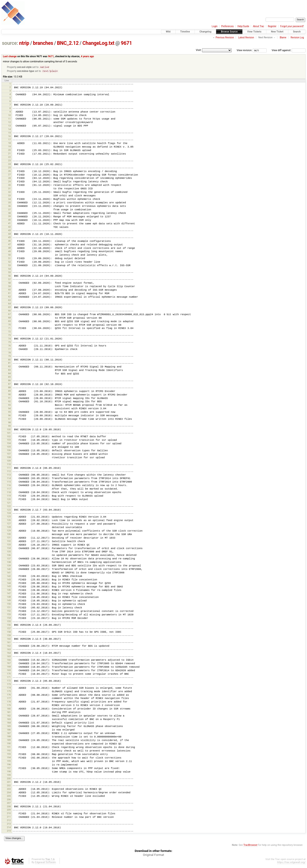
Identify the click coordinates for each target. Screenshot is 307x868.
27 (9, 175)
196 (9, 765)
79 (9, 357)
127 (9, 524)
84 (9, 374)
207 (9, 804)
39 (9, 217)
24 (9, 165)
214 (9, 828)
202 (9, 786)
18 (9, 144)
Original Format (154, 856)
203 (9, 790)
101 (9, 434)
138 (9, 563)
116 (9, 486)
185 (9, 727)
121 (9, 504)
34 (9, 200)
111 (9, 469)
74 (9, 340)
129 (9, 531)
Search (297, 32)
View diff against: (289, 50)
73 (9, 336)
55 (9, 273)
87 (9, 385)
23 (9, 161)
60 (9, 291)
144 (9, 584)
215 (9, 832)
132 (9, 542)
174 (9, 689)
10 (9, 116)
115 (9, 483)
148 (9, 598)
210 (9, 814)
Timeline (185, 32)
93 (9, 406)
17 (9, 140)
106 (9, 451)
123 (9, 511)
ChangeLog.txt (98, 43)
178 (9, 703)
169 (9, 671)
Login (215, 26)
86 (9, 381)
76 (9, 347)
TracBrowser (250, 846)
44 (9, 235)
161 (9, 643)
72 (9, 333)
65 (9, 308)
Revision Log (297, 37)
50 (9, 256)
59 (9, 287)
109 (9, 462)
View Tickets (254, 32)
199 (9, 776)
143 (9, 580)
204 (9, 793)
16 (9, 137)
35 (9, 203)
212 (9, 821)
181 (9, 713)
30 (9, 186)
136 (9, 556)
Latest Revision (246, 37)
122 (9, 507)
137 (9, 559)
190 (9, 744)
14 (9, 130)
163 (9, 650)
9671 (126, 43)
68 (9, 319)
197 (9, 769)
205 (9, 797)
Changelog (205, 32)
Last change (10, 56)
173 (9, 685)
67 (9, 315)
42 (9, 228)
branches (43, 43)
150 (9, 605)
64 (9, 305)
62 (9, 298)
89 (9, 392)
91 (9, 399)
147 (9, 594)
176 (9, 696)
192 (9, 751)
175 (9, 692)
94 (9, 409)
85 (9, 378)
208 (9, 807)
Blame (283, 37)
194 (9, 758)
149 (9, 601)
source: (10, 43)
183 (9, 720)
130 (9, 535)
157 (9, 629)
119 (9, 497)
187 (9, 734)
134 (9, 549)
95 (9, 413)
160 (9, 640)
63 (9, 301)
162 (9, 647)
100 (9, 430)
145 (9, 587)
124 (9, 514)
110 (9, 465)
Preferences (227, 26)
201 (9, 783)
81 (9, 364)
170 (9, 675)
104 (9, 444)
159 (9, 636)
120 (9, 500)
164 (9, 654)
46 (9, 242)
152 (9, 612)
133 (9, 545)
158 (9, 633)
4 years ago (87, 56)
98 (9, 423)
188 (9, 737)
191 (9, 748)
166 (9, 661)
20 (9, 151)
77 (9, 350)
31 (9, 189)
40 (9, 221)
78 (9, 354)
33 (9, 196)
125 (9, 517)
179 (9, 706)
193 (9, 755)
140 (9, 570)
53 (9, 266)
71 (9, 329)
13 (9, 127)
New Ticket (277, 32)
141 (9, 573)
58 (9, 284)
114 (9, 479)
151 (9, 608)
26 (9, 172)
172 (9, 682)
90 (9, 395)
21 (9, 154)
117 (9, 490)
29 (9, 182)
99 (9, 427)
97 (9, 420)
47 (9, 245)
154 (9, 619)
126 (9, 521)
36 (9, 207)
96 (9, 416)
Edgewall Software (45, 863)
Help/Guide (243, 26)
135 (9, 552)
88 (9, 388)
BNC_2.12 (68, 43)
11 (9, 120)
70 (9, 326)
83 (9, 371)
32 (9, 193)
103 (9, 441)
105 (9, 448)
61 (9, 294)
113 (9, 476)
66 (9, 312)
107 (9, 455)
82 (9, 367)
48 (9, 249)
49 (9, 252)
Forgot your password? (292, 26)
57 (9, 280)
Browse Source (229, 32)
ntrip (24, 43)
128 (9, 528)
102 (9, 437)
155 (9, 622)
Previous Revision (225, 37)
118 (9, 493)
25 (9, 168)
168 (9, 668)
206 (9, 800)
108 (9, 458)
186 (9, 731)
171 (9, 678)
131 (9, 538)
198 (9, 772)
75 (9, 343)
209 (9, 811)
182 (9, 717)
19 (9, 147)
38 (9, 214)
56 (9, 277)
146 (9, 591)
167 (9, 664)
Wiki (168, 32)
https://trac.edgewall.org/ (291, 863)
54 (9, 270)
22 (9, 158)
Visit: (199, 50)
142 (9, 577)
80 (9, 361)
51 (9, 259)
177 (9, 699)
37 (9, 210)
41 (9, 224)
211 (9, 818)
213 (9, 825)
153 (9, 615)
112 (9, 472)
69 (9, 322)
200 (9, 779)
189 (9, 741)
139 (9, 566)
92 (9, 402)
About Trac (258, 26)
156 (9, 626)
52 (9, 263)
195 (9, 762)
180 (9, 710)
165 (9, 657)
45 (9, 238)
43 (9, 231)
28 (9, 179)
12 (9, 123)
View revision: (244, 50)
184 (9, 724)
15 (9, 134)
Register (272, 26)
